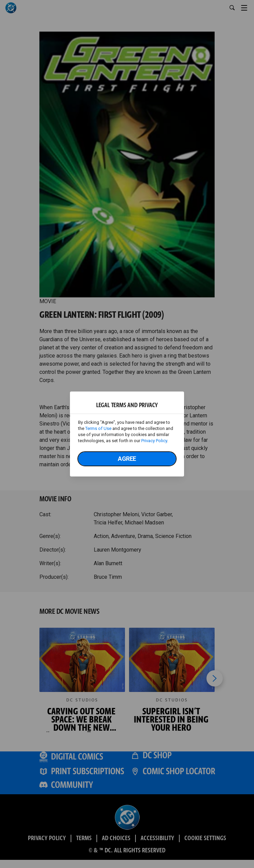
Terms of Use (98, 428)
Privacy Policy (154, 441)
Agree (127, 459)
